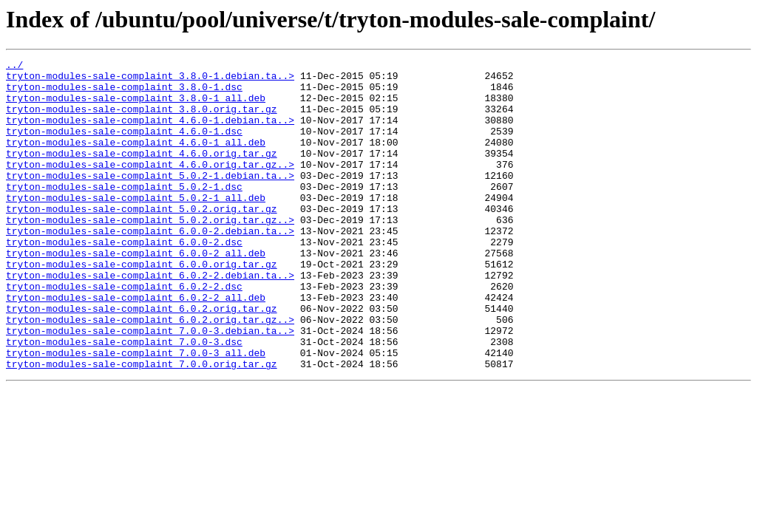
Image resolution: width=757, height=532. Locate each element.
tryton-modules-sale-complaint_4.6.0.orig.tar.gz (142, 173)
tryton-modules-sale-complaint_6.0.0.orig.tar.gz (142, 306)
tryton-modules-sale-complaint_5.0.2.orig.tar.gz (142, 239)
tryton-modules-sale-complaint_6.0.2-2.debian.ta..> (150, 319)
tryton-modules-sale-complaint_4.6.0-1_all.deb (136, 160)
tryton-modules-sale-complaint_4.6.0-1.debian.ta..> (150, 133)
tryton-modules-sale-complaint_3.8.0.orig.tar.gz (142, 120)
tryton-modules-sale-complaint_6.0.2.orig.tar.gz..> (150, 372)
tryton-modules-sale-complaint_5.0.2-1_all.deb (136, 226)
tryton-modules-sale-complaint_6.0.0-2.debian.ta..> (150, 266)
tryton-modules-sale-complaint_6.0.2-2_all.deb (136, 346)
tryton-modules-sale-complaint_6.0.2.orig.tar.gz (142, 359)
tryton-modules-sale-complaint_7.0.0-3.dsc (124, 399)
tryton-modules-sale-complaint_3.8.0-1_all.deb (136, 106)
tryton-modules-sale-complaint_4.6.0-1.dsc (124, 146)
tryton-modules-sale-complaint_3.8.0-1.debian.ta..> (150, 80)
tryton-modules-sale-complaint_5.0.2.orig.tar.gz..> (150, 253)
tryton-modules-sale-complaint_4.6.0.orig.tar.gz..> (150, 186)
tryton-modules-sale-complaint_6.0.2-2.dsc (124, 332)
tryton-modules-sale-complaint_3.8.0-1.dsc (124, 93)
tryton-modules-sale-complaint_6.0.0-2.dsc (124, 279)
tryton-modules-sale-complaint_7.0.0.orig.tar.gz (142, 426)
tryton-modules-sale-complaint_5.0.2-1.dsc (124, 213)
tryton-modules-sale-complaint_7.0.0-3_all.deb (136, 412)
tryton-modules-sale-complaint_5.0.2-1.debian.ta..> (150, 199)
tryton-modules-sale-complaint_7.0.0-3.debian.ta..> (150, 386)
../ (14, 66)
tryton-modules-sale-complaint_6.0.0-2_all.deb (136, 293)
